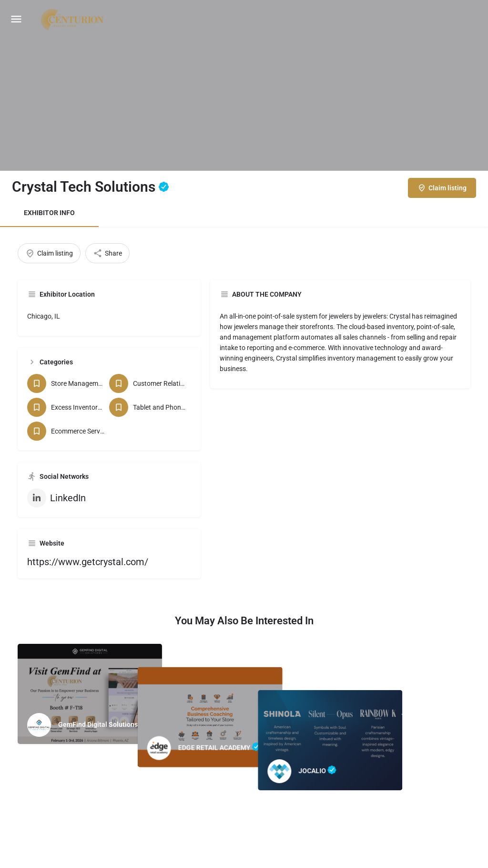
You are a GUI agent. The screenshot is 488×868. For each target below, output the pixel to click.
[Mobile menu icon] (16, 20)
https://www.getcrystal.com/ (88, 562)
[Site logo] (73, 20)
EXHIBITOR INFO (49, 213)
